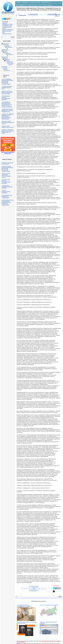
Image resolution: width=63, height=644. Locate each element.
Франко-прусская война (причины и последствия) (7, 92)
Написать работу (7, 34)
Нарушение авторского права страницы (48, 641)
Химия (6, 69)
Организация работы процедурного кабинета (6, 98)
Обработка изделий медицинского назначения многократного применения (7, 117)
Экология (8, 70)
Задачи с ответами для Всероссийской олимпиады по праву (8, 132)
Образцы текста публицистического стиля (8, 123)
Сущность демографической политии (48, 623)
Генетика (8, 46)
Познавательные (46, 2)
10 (39, 589)
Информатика (5, 50)
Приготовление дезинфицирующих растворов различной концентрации (7, 82)
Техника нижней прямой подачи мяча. (7, 88)
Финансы (5, 68)
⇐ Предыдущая (33, 14)
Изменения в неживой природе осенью (7, 187)
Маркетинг (8, 53)
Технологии (11, 63)
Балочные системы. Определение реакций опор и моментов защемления (8, 203)
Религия (7, 61)
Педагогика (7, 59)
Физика (11, 64)
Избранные (25, 2)
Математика (10, 55)
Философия (4, 67)
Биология (6, 45)
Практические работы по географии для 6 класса (6, 176)
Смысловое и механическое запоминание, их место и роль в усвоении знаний (7, 105)
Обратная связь (7, 31)
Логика (6, 52)
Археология (6, 44)
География (9, 47)
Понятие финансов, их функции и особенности (27, 623)
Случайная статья (7, 26)
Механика (5, 58)
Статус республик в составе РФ (49, 605)
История (5, 51)
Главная (18, 2)
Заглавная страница (5, 22)
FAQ (3, 32)
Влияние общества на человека (7, 163)
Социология (10, 62)
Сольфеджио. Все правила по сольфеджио (7, 197)
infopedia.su (19, 644)
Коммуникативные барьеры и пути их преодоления (7, 111)
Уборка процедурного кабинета (6, 192)
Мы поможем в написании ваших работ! (8, 153)
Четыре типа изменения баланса (8, 127)
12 (45, 589)
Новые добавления (8, 30)
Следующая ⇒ (52, 14)
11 (42, 589)
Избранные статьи (7, 24)
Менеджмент (5, 57)
